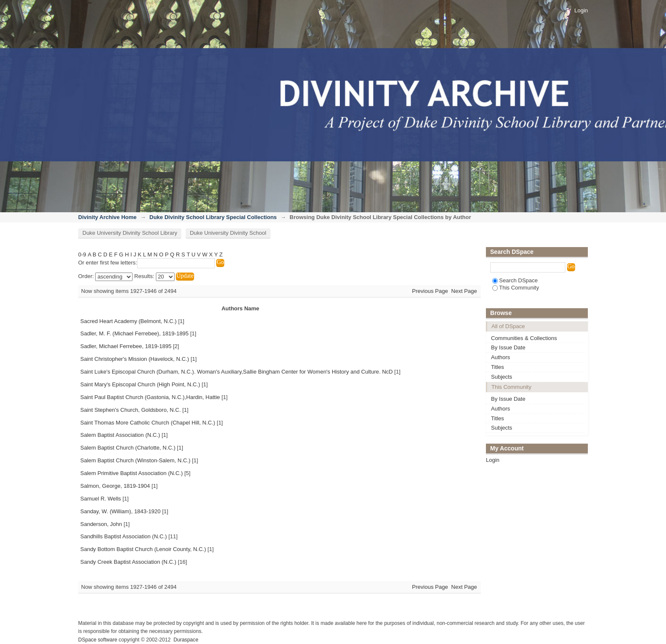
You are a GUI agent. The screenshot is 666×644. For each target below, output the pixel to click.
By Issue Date (508, 347)
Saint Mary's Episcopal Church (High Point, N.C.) (140, 384)
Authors (501, 357)
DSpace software (98, 640)
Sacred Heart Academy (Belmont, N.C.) (128, 321)
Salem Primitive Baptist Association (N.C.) (131, 473)
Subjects (502, 377)
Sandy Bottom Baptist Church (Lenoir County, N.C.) (143, 549)
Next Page (464, 291)
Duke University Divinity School (228, 233)
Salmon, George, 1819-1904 (115, 486)
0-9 (82, 255)
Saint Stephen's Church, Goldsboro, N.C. (131, 410)
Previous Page (430, 291)
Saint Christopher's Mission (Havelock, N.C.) (135, 359)
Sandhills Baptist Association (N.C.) (124, 536)
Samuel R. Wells (101, 499)
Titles (498, 367)
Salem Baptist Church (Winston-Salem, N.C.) (135, 460)
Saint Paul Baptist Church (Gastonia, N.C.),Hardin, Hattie (150, 397)
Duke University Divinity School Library (130, 233)
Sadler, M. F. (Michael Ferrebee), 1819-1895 (134, 333)
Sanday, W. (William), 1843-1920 (120, 511)
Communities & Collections (524, 338)
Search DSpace (515, 280)
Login (581, 10)
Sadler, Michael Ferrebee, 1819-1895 (126, 346)
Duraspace (186, 640)
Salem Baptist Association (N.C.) (120, 435)
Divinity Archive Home (107, 217)
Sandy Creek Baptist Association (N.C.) (128, 562)
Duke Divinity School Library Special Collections (213, 217)
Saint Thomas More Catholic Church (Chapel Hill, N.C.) (148, 423)
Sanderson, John (101, 524)
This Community (516, 288)
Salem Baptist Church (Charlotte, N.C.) (128, 448)
